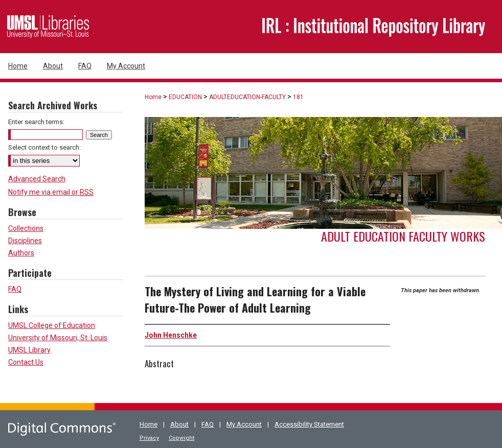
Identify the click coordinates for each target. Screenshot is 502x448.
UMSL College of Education (52, 325)
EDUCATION (185, 97)
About (179, 424)
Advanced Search (37, 179)
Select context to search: (44, 147)
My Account (244, 424)
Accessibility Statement (309, 424)
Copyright (181, 438)
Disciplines (25, 241)
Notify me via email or (51, 192)
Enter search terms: (36, 122)
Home (153, 97)
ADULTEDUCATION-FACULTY (247, 97)
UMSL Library (29, 350)
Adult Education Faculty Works (403, 236)
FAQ (15, 289)
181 (298, 97)
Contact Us (26, 362)
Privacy (149, 438)
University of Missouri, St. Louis (58, 338)
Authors (21, 253)
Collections (26, 228)
